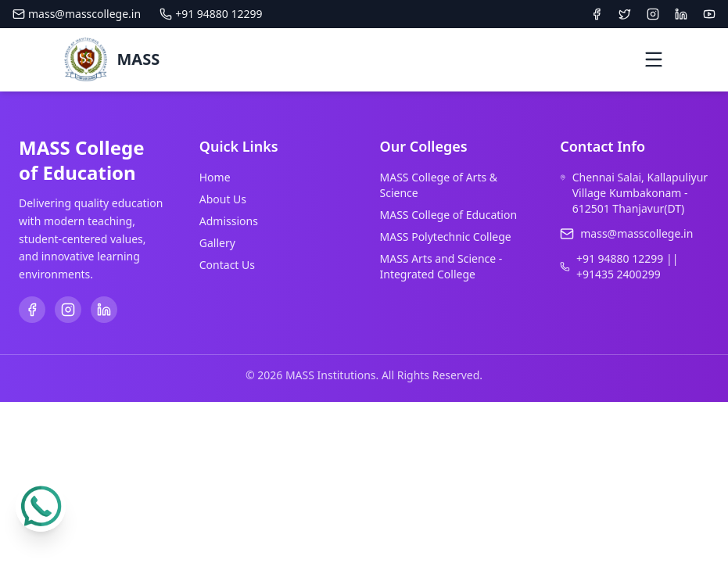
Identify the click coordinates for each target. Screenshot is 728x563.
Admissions (229, 221)
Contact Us (227, 265)
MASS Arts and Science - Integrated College (441, 266)
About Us (223, 199)
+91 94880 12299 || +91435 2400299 (627, 266)
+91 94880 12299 (211, 14)
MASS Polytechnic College (446, 237)
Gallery (217, 243)
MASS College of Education (449, 215)
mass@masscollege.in (77, 14)
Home (215, 177)
